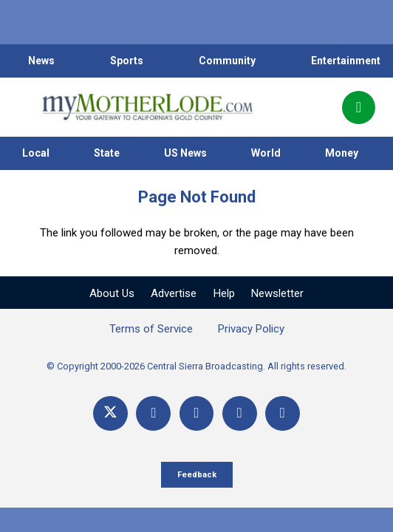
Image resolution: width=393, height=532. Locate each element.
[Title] (283, 413)
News (41, 61)
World (266, 153)
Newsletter (277, 293)
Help (224, 293)
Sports (127, 61)
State (107, 153)
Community (227, 61)
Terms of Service (151, 329)
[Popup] (359, 108)
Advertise (174, 293)
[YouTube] (197, 413)
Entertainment (346, 61)
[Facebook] (153, 413)
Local (36, 153)
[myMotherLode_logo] (147, 107)
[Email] (240, 413)
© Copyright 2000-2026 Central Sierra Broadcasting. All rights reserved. (196, 366)
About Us (112, 293)
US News (185, 153)
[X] (110, 413)
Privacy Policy (251, 329)
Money (342, 153)
